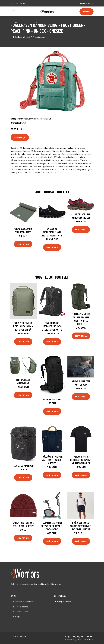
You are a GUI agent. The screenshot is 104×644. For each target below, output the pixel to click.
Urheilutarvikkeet (22, 37)
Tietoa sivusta (22, 612)
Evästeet (89, 636)
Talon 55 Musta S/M (52, 399)
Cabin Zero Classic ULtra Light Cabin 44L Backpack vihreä (23, 326)
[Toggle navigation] (14, 11)
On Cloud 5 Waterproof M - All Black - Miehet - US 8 (52, 232)
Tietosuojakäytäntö (72, 639)
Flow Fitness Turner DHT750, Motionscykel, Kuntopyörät (52, 526)
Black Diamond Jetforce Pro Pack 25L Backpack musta (52, 326)
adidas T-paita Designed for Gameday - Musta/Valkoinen (81, 460)
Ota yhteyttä (77, 636)
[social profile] (29, 3)
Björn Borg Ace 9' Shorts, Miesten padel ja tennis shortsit (81, 526)
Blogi (17, 617)
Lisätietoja (20, 137)
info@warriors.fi (86, 3)
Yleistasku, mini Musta (23, 466)
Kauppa (87, 12)
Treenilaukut (39, 37)
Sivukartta (88, 639)
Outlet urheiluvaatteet (25, 602)
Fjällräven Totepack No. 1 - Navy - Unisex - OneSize (52, 460)
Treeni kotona (22, 607)
